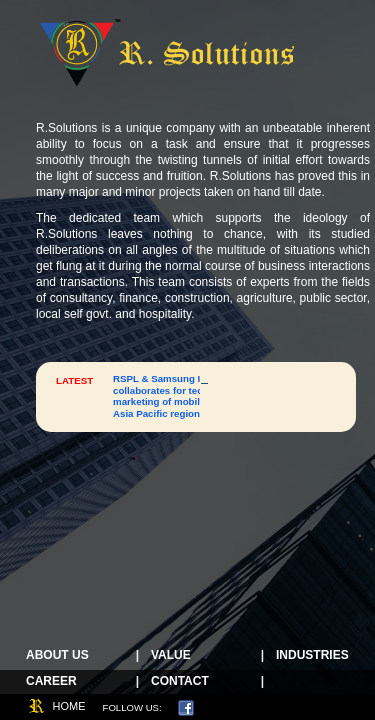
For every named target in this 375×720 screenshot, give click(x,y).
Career (51, 681)
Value (171, 655)
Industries (312, 655)
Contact (180, 681)
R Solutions (168, 52)
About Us (57, 655)
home (69, 706)
